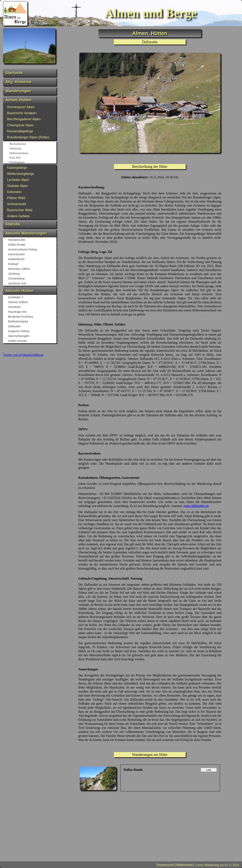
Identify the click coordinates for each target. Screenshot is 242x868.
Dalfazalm (33, 149)
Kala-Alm (33, 158)
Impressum (165, 865)
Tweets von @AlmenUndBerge (23, 355)
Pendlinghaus (33, 163)
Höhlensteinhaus (33, 153)
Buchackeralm (33, 144)
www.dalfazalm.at (196, 506)
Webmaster (185, 865)
